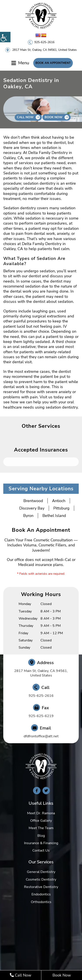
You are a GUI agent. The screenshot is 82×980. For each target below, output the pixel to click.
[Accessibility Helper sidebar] (5, 37)
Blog (41, 836)
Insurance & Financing (41, 843)
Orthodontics (41, 902)
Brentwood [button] (33, 501)
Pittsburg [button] (61, 508)
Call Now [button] (25, 117)
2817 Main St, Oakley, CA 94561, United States (44, 50)
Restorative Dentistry (41, 887)
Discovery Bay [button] (32, 508)
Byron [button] (28, 516)
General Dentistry (41, 872)
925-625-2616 (44, 42)
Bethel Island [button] (54, 516)
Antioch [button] (59, 501)
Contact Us (41, 850)
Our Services (41, 862)
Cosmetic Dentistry (41, 879)
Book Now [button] (54, 117)
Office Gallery (41, 821)
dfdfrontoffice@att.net (41, 736)
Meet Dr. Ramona (41, 813)
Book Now (62, 975)
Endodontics (41, 894)
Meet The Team (41, 828)
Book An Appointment (53, 63)
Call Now (21, 975)
